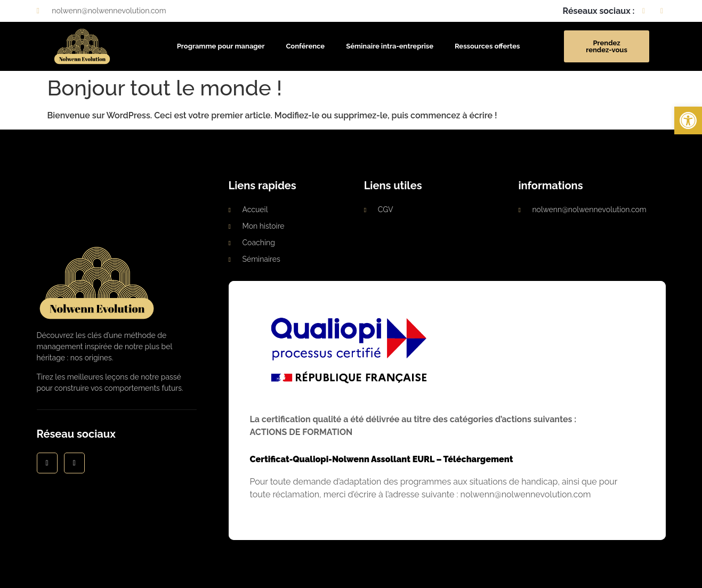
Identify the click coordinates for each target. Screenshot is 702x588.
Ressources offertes (487, 46)
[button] (688, 120)
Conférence (305, 46)
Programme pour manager (221, 46)
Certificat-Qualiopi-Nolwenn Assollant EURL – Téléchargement (382, 459)
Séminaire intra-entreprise (390, 46)
